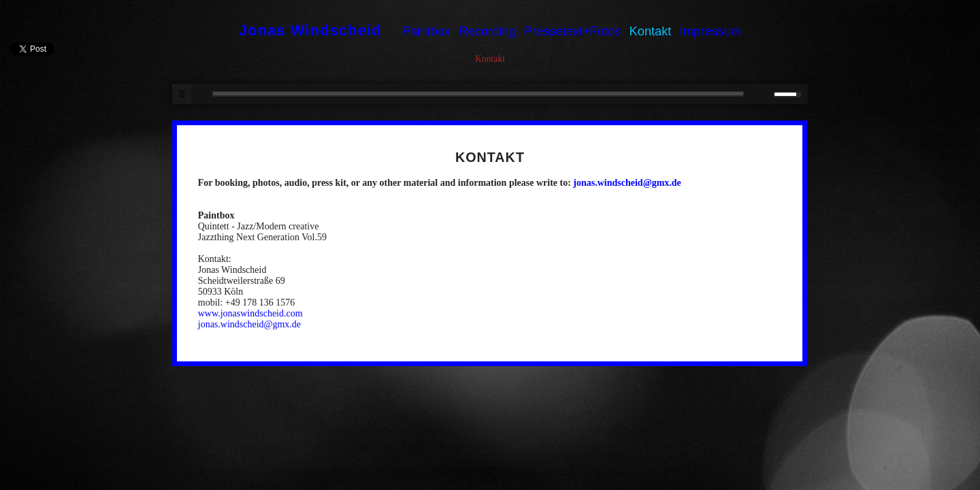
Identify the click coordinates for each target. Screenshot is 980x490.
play (201, 94)
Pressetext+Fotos (572, 31)
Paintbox (426, 31)
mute (760, 94)
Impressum (710, 31)
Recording (487, 31)
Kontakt (651, 31)
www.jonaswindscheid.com (250, 313)
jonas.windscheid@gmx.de (627, 183)
